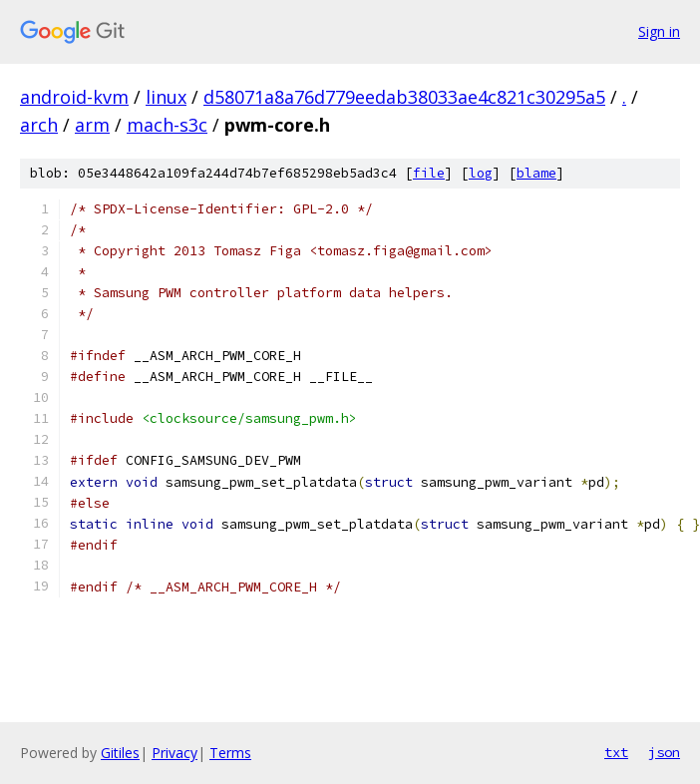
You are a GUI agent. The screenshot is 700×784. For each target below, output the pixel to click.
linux (166, 97)
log (481, 173)
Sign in (659, 31)
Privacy (175, 753)
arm (92, 125)
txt (616, 752)
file (429, 173)
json (664, 752)
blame (536, 173)
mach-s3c (167, 125)
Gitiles (120, 753)
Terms (230, 753)
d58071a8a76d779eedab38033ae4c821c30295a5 (404, 97)
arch (39, 125)
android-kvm (74, 97)
